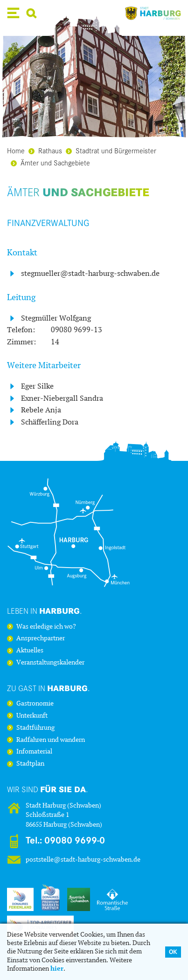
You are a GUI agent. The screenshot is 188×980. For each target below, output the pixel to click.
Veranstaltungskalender (50, 663)
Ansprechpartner (41, 638)
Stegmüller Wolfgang (56, 318)
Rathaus (45, 150)
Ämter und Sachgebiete (50, 162)
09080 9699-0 (75, 840)
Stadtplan (30, 764)
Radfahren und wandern (51, 740)
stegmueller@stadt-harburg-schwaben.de (90, 273)
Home (16, 150)
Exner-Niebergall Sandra (62, 398)
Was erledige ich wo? (46, 627)
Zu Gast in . (49, 688)
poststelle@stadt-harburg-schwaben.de (83, 860)
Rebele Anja (41, 410)
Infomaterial (34, 752)
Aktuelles (30, 651)
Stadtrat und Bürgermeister (111, 150)
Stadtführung (35, 728)
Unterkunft (32, 716)
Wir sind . (48, 789)
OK (173, 952)
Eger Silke (37, 386)
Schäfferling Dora (50, 422)
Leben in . (45, 611)
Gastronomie (35, 704)
